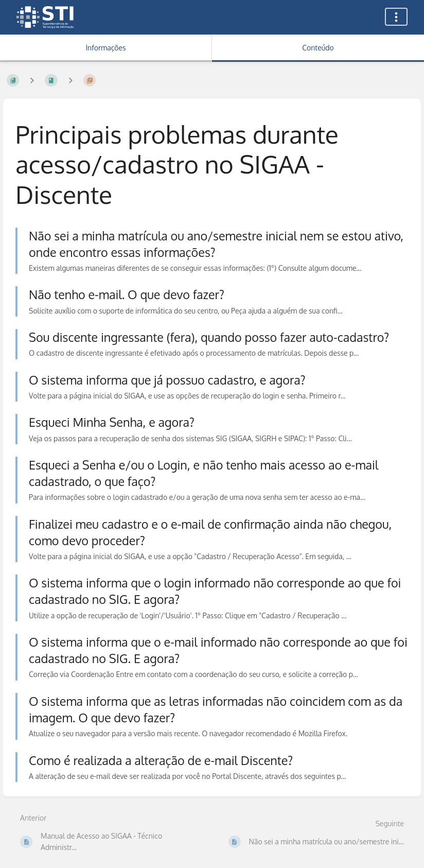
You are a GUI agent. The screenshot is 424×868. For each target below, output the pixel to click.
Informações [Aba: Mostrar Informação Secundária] (105, 48)
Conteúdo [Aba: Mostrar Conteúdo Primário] (318, 48)
